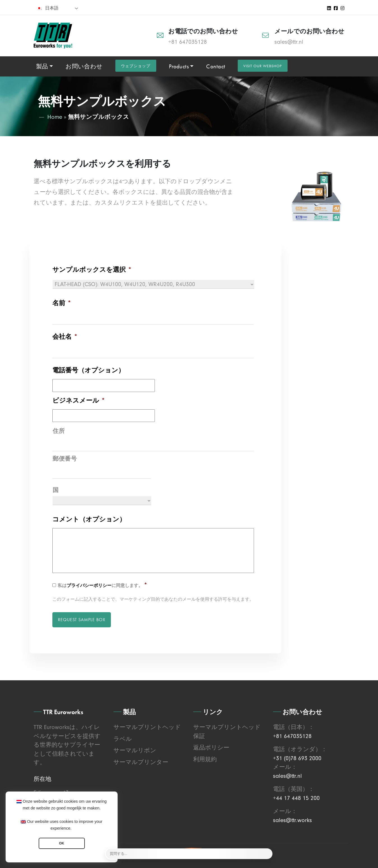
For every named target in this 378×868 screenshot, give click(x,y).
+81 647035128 (188, 42)
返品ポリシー (211, 747)
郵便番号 (65, 458)
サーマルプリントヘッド (147, 726)
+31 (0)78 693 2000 (297, 757)
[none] (57, 8)
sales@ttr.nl (289, 42)
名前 (62, 303)
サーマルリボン (135, 749)
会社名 (65, 337)
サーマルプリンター (141, 761)
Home (55, 117)
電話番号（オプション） (88, 370)
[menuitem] (57, 8)
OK (62, 843)
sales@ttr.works (292, 819)
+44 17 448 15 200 (296, 797)
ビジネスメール (79, 400)
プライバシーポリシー (89, 585)
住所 (59, 430)
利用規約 (205, 758)
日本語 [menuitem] (52, 8)
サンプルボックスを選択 (92, 270)
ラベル (123, 738)
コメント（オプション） (89, 518)
